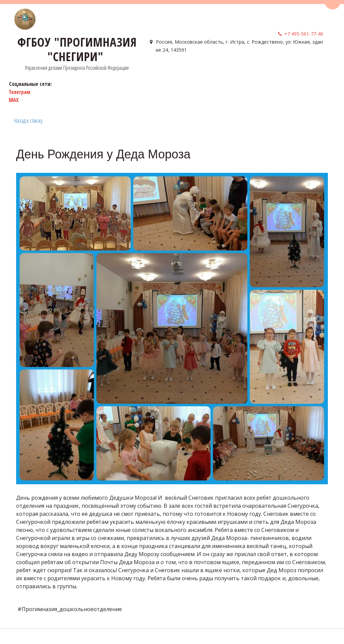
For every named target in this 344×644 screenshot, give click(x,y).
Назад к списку (28, 120)
